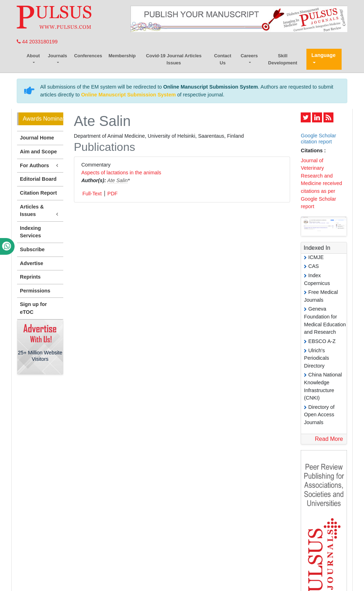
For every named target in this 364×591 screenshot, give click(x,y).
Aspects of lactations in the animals (121, 173)
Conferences (88, 56)
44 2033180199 (37, 42)
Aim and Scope (38, 152)
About (33, 56)
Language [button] (323, 55)
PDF (113, 194)
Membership (122, 56)
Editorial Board (38, 179)
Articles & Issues (40, 211)
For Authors (40, 166)
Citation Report (38, 193)
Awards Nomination (43, 119)
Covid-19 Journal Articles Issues (174, 59)
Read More (329, 439)
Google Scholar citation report (318, 139)
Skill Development (283, 59)
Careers (249, 56)
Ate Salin (118, 180)
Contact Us (223, 59)
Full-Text (92, 194)
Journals (58, 56)
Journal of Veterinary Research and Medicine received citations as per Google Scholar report (321, 184)
